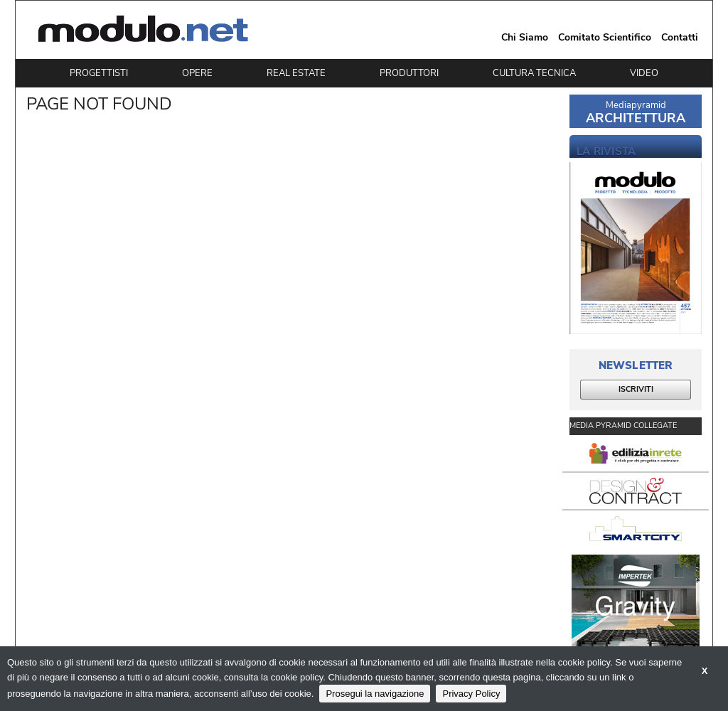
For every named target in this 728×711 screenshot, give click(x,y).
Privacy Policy (471, 694)
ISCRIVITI (636, 389)
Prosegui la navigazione (375, 694)
